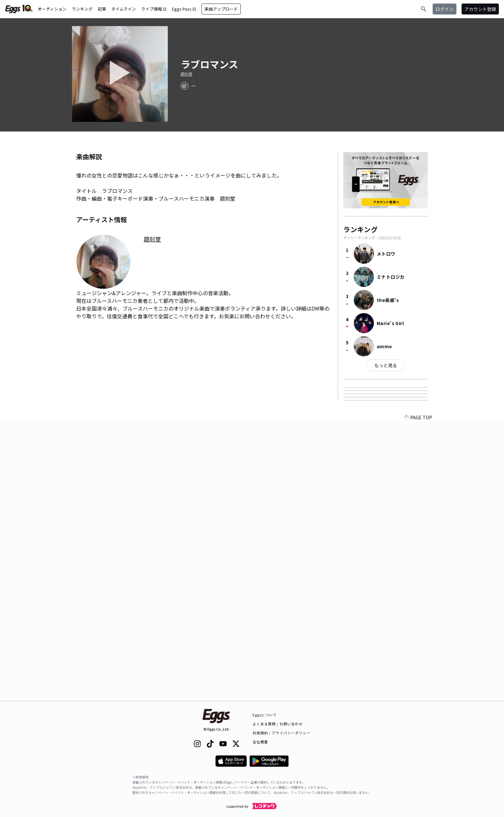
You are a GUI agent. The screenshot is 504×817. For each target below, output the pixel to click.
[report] (194, 86)
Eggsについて (265, 715)
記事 (102, 9)
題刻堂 (186, 74)
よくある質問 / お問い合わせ (278, 724)
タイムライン (124, 9)
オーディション (52, 9)
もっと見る (386, 365)
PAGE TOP (418, 697)
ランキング (82, 9)
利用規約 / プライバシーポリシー (282, 733)
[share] (184, 86)
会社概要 (260, 742)
